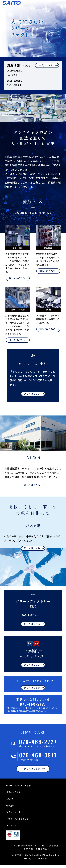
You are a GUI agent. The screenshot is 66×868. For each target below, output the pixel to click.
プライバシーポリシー (16, 815)
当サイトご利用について (17, 822)
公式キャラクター (14, 795)
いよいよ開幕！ (14, 85)
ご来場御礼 (12, 75)
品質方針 (10, 801)
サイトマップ (12, 828)
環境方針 (10, 808)
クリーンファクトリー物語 (18, 788)
